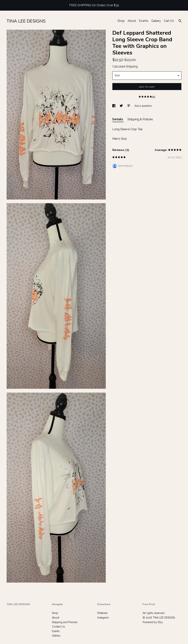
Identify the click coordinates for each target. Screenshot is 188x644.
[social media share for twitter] (122, 106)
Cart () (169, 21)
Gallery (156, 21)
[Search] (180, 21)
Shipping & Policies (140, 119)
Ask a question (143, 106)
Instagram (103, 618)
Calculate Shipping (125, 66)
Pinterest (102, 613)
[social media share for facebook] (114, 106)
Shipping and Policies (65, 622)
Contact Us (58, 627)
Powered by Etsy (153, 622)
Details (118, 119)
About (132, 21)
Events (144, 21)
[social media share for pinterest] (129, 106)
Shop (121, 21)
